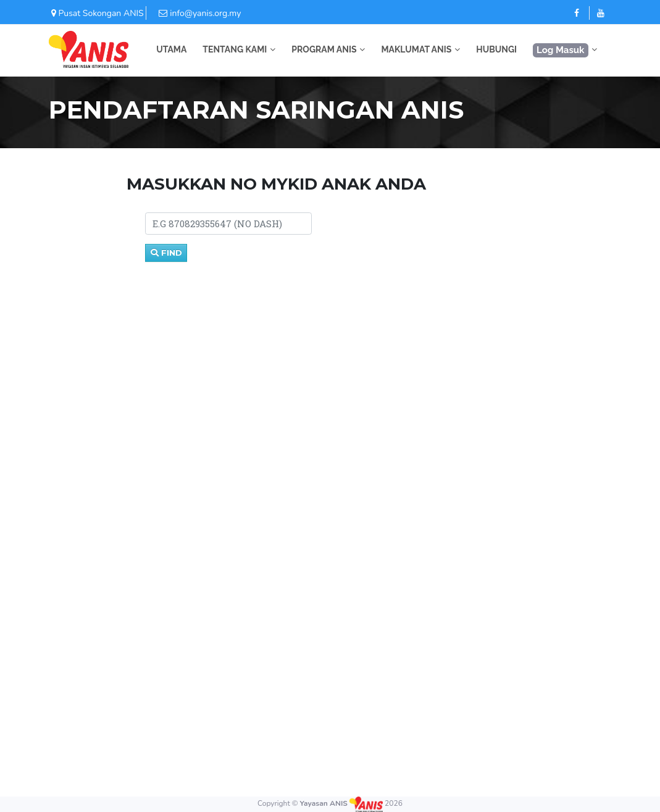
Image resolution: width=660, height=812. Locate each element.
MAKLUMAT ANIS (416, 49)
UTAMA (171, 49)
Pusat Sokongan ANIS (96, 13)
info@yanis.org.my (193, 13)
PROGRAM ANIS (324, 49)
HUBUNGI (496, 49)
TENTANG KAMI (235, 49)
